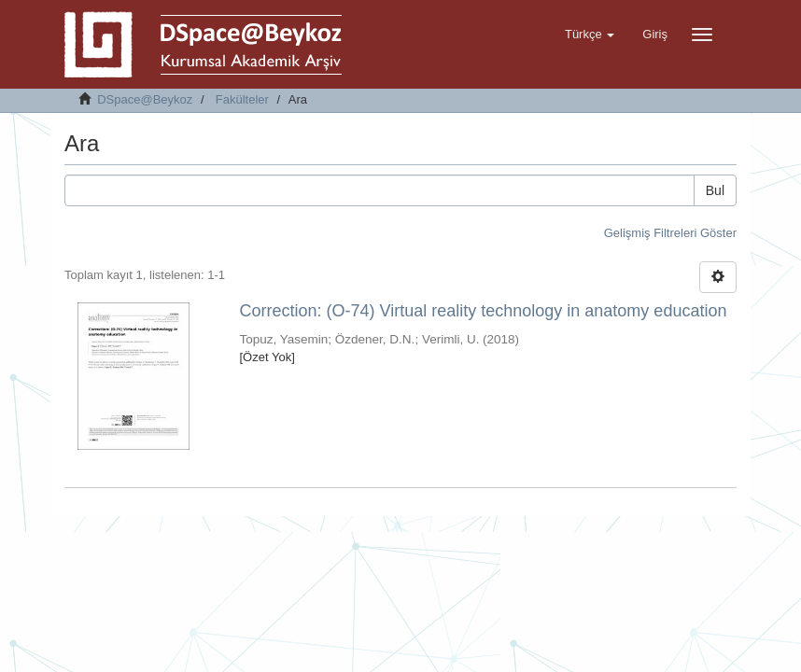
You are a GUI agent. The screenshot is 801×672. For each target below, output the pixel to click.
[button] (590, 35)
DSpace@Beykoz (145, 99)
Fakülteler (242, 99)
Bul (715, 190)
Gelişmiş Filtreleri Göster (670, 233)
